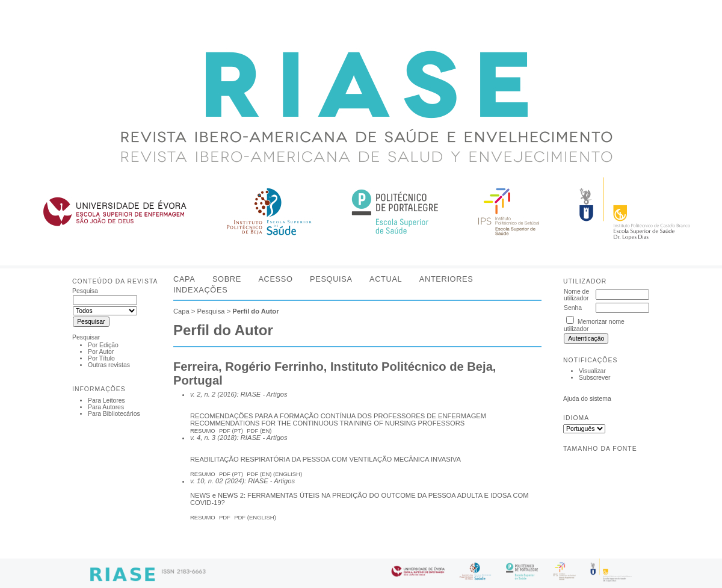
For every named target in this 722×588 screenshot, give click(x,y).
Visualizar (592, 371)
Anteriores (446, 279)
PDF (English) (255, 517)
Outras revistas (109, 365)
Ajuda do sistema (587, 399)
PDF (225, 517)
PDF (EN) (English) (274, 474)
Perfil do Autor (255, 311)
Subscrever (595, 378)
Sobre (227, 279)
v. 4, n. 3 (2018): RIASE (225, 438)
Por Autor (101, 352)
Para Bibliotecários (114, 414)
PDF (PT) (231, 474)
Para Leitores (106, 401)
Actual (386, 279)
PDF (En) (259, 431)
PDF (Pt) (231, 431)
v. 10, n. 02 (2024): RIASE (229, 481)
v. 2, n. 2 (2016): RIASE (225, 394)
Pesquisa (331, 279)
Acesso (275, 279)
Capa (184, 279)
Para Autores (106, 407)
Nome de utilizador (576, 295)
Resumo (203, 431)
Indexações (200, 290)
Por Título (101, 358)
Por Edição (103, 345)
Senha (573, 308)
